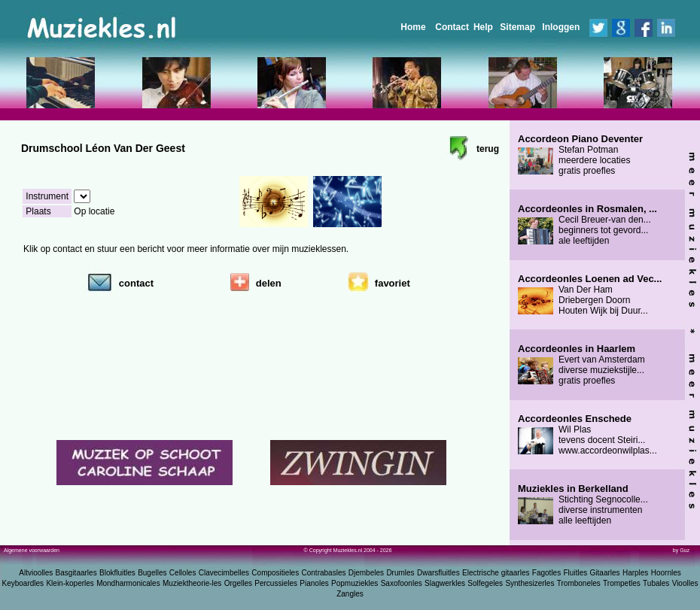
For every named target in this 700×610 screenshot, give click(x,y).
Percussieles (276, 583)
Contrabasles (324, 573)
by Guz (681, 550)
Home (413, 27)
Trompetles (622, 583)
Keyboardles (23, 583)
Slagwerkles (445, 583)
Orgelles (238, 583)
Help (483, 27)
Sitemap (517, 27)
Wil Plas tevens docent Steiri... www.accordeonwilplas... (587, 435)
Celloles (183, 573)
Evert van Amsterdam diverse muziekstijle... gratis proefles (581, 365)
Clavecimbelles (224, 573)
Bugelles (152, 573)
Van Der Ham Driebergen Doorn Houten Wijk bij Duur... (590, 295)
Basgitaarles (76, 573)
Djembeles (366, 573)
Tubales (656, 583)
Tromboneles (579, 583)
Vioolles (685, 583)
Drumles (400, 573)
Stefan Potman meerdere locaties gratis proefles (580, 155)
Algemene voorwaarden (32, 550)
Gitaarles (605, 573)
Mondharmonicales (128, 583)
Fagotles (546, 573)
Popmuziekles (355, 583)
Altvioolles (36, 573)
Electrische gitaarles (496, 573)
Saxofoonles (402, 583)
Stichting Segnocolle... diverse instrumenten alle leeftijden (583, 505)
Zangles (350, 594)
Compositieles (275, 573)
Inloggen (561, 27)
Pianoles (314, 583)
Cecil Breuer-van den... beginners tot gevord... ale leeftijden (587, 225)
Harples (635, 573)
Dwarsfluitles (438, 573)
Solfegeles (485, 583)
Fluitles (576, 573)
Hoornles (666, 573)
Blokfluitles (117, 573)
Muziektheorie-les (192, 583)
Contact (452, 27)
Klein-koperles (70, 583)
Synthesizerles (530, 583)
